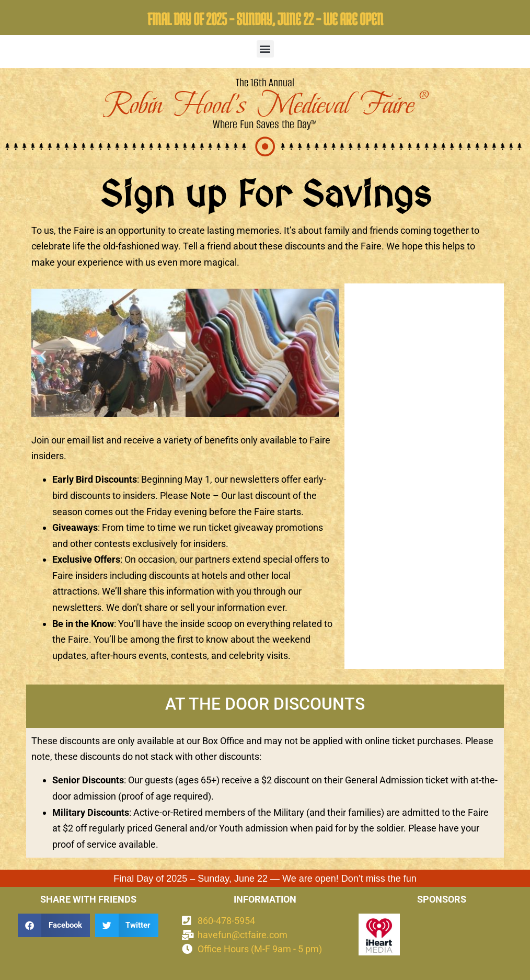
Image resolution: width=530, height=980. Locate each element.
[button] (265, 49)
